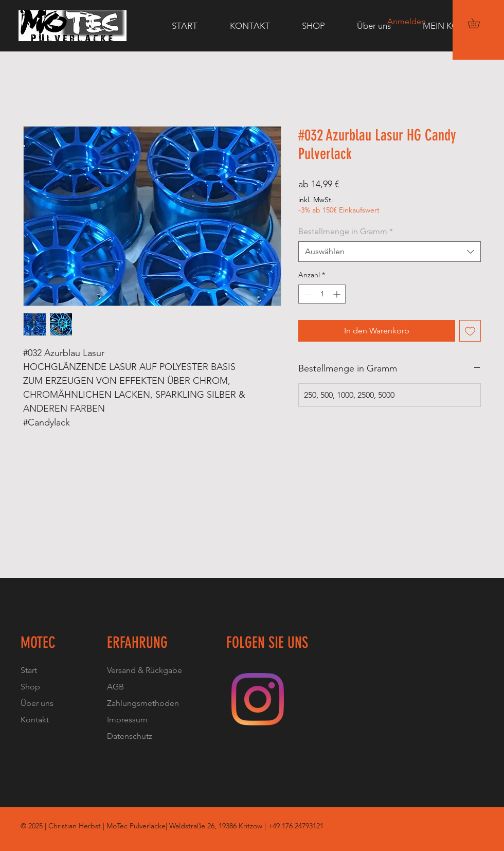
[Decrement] (306, 294)
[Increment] (338, 294)
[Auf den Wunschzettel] (470, 331)
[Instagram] (258, 699)
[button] (479, 23)
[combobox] (390, 252)
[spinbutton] (322, 294)
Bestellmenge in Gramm (346, 231)
